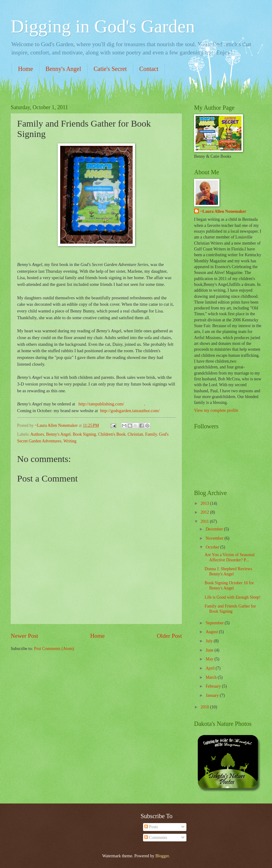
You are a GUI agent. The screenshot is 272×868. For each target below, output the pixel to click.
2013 (205, 503)
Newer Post (24, 636)
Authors (37, 434)
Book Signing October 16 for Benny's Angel (229, 585)
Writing (70, 441)
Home (26, 69)
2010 (205, 707)
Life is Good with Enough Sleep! (232, 597)
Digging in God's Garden (103, 26)
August (212, 632)
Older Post (169, 636)
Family (151, 434)
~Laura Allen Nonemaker (223, 211)
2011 (205, 521)
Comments (156, 838)
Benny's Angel (63, 69)
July (210, 641)
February (214, 686)
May (210, 659)
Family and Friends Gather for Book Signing (230, 609)
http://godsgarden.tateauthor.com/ (130, 411)
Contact (149, 69)
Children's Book (112, 434)
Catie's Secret (110, 69)
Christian (135, 434)
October (213, 547)
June (210, 650)
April (211, 668)
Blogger (162, 856)
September (215, 623)
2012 (205, 512)
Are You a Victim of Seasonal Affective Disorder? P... (230, 557)
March (212, 677)
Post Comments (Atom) (54, 649)
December (215, 529)
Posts (151, 827)
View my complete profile (216, 410)
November (215, 538)
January (213, 695)
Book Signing (84, 434)
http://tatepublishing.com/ (101, 404)
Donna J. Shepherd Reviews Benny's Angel (228, 571)
